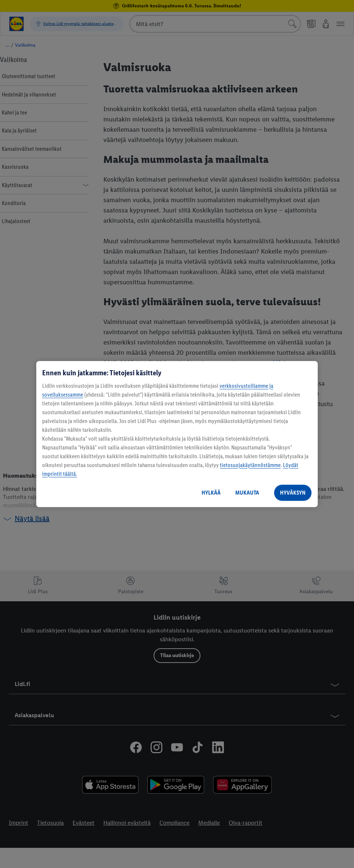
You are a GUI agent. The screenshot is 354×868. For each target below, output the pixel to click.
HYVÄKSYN (293, 493)
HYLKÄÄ (211, 493)
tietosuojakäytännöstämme (250, 465)
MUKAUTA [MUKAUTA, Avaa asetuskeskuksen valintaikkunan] (247, 493)
